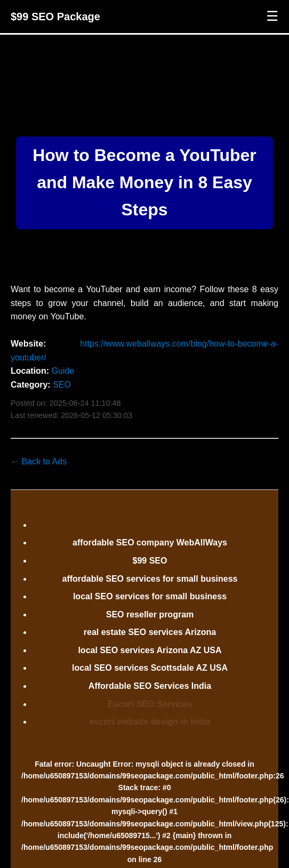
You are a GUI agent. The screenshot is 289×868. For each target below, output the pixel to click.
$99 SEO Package (55, 17)
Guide (63, 371)
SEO (62, 385)
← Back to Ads (39, 461)
